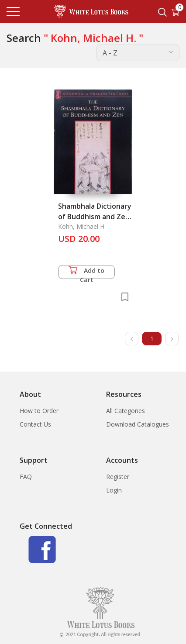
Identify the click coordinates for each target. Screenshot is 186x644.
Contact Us (35, 424)
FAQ (26, 477)
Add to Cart (86, 273)
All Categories (126, 411)
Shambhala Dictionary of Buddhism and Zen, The (95, 217)
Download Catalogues (138, 424)
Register (118, 477)
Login (114, 490)
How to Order (39, 411)
